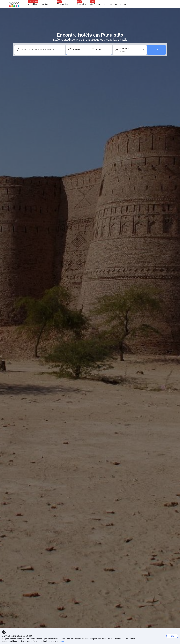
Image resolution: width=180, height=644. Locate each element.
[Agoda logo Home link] (14, 4)
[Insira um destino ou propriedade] (42, 50)
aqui (62, 641)
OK (172, 636)
